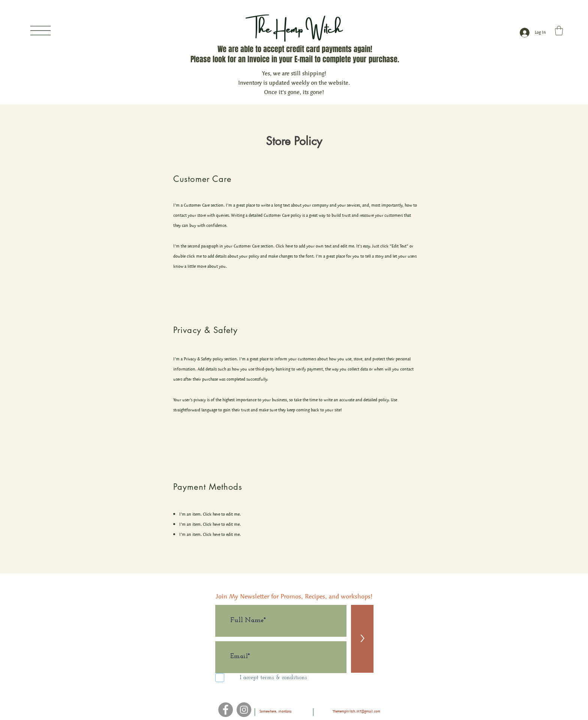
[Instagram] (244, 710)
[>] (362, 639)
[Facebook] (226, 710)
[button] (40, 31)
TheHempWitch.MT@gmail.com (356, 711)
